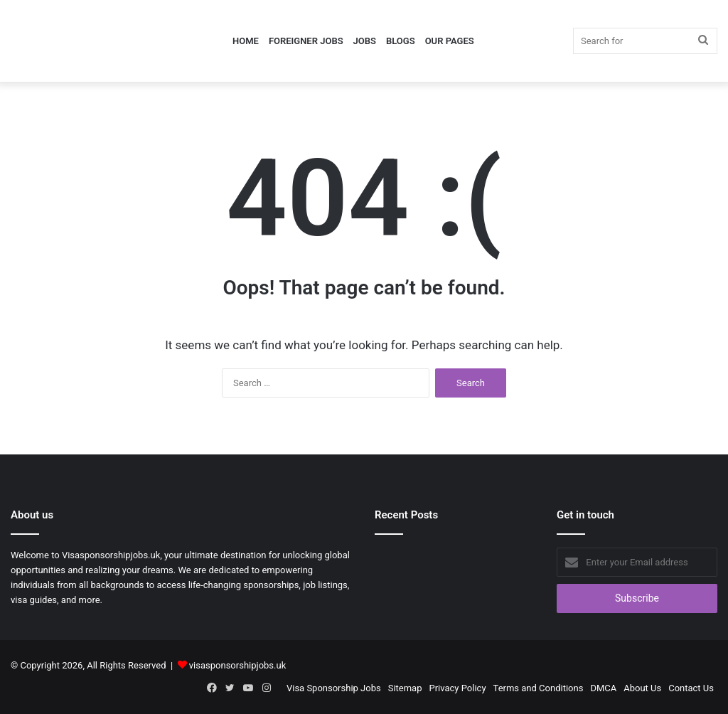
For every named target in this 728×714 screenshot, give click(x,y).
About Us (642, 688)
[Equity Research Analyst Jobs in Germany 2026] (455, 561)
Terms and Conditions (539, 688)
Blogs (401, 41)
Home (246, 41)
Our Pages (450, 41)
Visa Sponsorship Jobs (334, 688)
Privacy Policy (458, 688)
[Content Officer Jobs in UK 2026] (400, 561)
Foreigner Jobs (306, 41)
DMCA (603, 688)
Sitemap (405, 688)
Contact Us (691, 688)
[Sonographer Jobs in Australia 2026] (455, 595)
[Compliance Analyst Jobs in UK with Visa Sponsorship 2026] (400, 595)
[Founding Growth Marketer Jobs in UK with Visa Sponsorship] (510, 561)
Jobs (365, 41)
